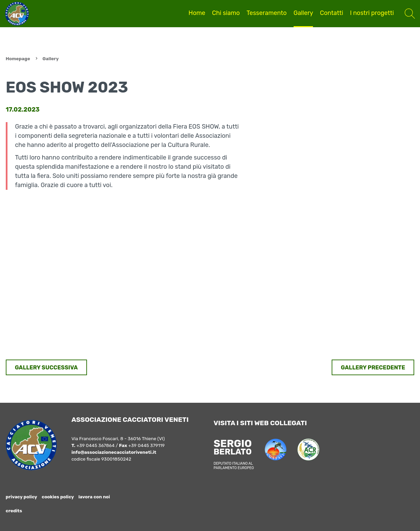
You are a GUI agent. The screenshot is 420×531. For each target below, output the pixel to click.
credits (14, 511)
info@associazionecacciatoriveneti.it (114, 452)
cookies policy (58, 497)
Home (197, 13)
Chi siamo (226, 13)
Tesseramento (267, 13)
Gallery (303, 13)
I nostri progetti (372, 13)
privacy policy (22, 497)
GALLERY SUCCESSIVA (46, 368)
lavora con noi (94, 497)
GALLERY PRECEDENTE (373, 368)
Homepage (18, 59)
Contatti (331, 13)
